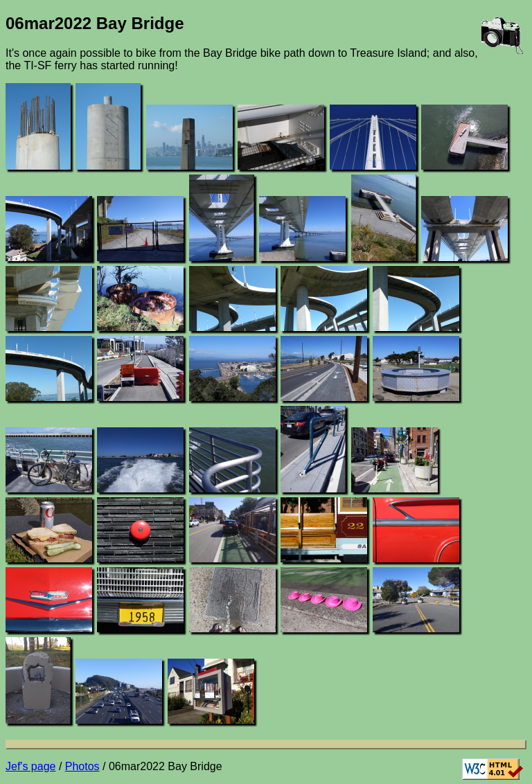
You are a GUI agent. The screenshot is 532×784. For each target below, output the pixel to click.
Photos (82, 766)
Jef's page (30, 766)
